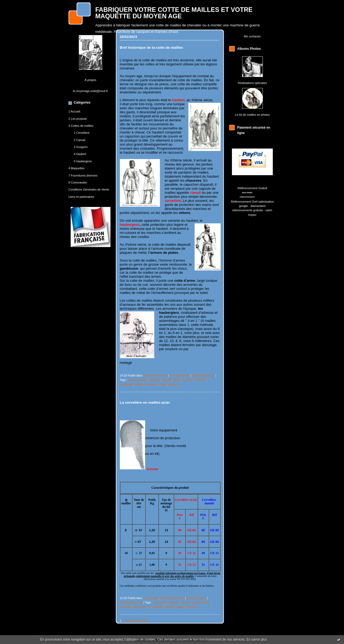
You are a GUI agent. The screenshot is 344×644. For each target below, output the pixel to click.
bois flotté (247, 193)
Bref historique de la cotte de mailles (152, 47)
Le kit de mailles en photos (252, 115)
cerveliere (151, 384)
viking (177, 380)
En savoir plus (257, 639)
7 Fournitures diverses (83, 175)
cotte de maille (201, 602)
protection (173, 602)
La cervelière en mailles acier (145, 402)
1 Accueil (74, 111)
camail (163, 384)
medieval (201, 380)
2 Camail (80, 140)
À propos (91, 80)
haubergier (127, 384)
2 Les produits (78, 119)
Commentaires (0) (203, 375)
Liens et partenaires (81, 197)
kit (150, 607)
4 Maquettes (77, 168)
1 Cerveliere (82, 133)
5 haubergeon (83, 161)
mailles (139, 384)
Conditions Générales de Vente (89, 189)
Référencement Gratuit (252, 188)
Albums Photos (249, 49)
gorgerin (174, 384)
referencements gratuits (248, 210)
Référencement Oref (244, 202)
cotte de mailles (138, 380)
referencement (247, 197)
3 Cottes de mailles (81, 126)
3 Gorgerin (81, 147)
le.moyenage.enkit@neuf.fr (90, 91)
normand (188, 380)
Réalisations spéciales (252, 83)
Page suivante (138, 620)
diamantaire (258, 206)
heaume (167, 380)
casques (155, 380)
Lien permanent (180, 375)
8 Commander (78, 182)
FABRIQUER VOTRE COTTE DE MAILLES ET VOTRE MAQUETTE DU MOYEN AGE (174, 13)
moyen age (140, 607)
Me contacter (252, 36)
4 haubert (80, 154)
